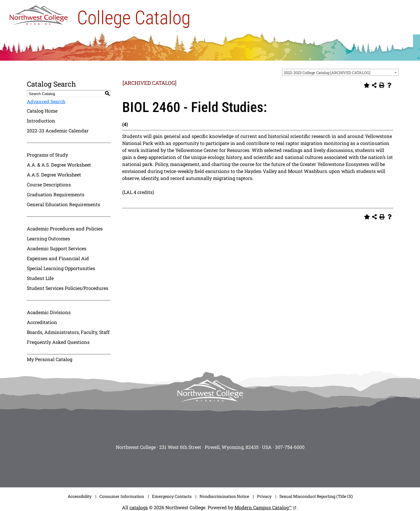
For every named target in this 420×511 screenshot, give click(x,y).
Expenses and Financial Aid (58, 258)
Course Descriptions (49, 184)
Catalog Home (42, 111)
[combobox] (340, 72)
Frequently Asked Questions (58, 342)
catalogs (139, 507)
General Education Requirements (63, 204)
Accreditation (42, 322)
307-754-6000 (290, 447)
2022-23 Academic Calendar (58, 131)
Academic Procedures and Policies (65, 229)
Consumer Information (122, 496)
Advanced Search (46, 101)
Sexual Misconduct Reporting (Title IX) (316, 496)
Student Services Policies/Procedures (68, 288)
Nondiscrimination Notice (224, 496)
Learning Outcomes (48, 238)
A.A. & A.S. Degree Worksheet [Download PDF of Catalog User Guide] (59, 165)
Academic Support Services (57, 248)
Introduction (41, 121)
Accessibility (80, 496)
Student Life (40, 278)
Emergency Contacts (172, 496)
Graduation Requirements (56, 194)
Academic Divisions (49, 312)
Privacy (264, 496)
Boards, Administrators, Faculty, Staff (68, 332)
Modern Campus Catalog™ (263, 507)
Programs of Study (47, 155)
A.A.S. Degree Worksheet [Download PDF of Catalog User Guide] (54, 175)
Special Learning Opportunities (61, 268)
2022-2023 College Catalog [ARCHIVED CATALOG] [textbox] (327, 73)
